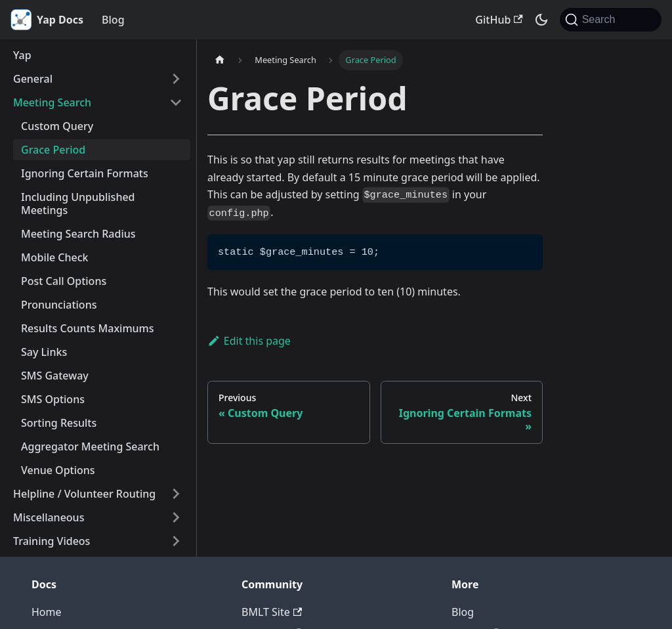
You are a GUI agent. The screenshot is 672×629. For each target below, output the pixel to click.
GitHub (499, 20)
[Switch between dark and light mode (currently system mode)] (541, 20)
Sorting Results (59, 423)
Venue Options (58, 470)
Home (47, 612)
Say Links (44, 352)
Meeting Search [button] (52, 102)
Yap (22, 55)
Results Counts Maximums (88, 328)
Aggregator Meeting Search (90, 446)
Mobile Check (55, 257)
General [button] (33, 79)
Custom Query (57, 126)
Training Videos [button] (52, 541)
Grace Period (53, 150)
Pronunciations (59, 305)
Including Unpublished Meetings (78, 204)
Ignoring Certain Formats (85, 173)
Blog (113, 20)
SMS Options (53, 399)
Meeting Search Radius (78, 234)
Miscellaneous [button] (49, 517)
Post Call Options (64, 281)
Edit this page (249, 341)
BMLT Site (272, 612)
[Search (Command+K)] (611, 20)
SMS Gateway (55, 376)
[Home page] (220, 60)
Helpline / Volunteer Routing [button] (84, 494)
